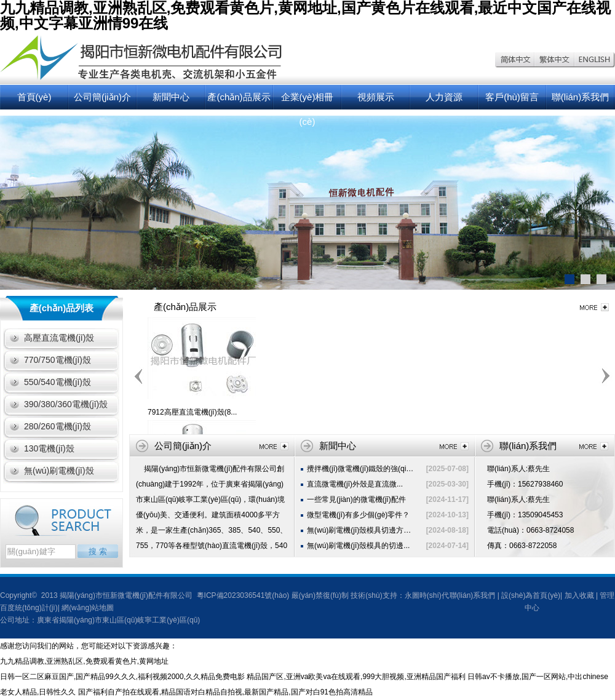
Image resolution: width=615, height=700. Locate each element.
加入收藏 (579, 595)
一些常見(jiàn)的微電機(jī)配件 (356, 499)
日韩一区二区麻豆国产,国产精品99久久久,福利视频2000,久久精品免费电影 (122, 677)
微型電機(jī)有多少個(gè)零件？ (358, 515)
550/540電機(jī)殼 (58, 382)
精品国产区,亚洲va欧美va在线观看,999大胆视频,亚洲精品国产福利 (356, 677)
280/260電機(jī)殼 (58, 426)
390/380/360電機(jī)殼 (66, 404)
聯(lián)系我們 (580, 97)
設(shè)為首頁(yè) (531, 595)
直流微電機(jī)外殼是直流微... (355, 484)
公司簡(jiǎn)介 (102, 97)
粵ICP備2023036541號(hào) (242, 595)
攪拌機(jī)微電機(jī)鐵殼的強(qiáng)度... (371, 469)
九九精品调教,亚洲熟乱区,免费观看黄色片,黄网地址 (84, 661)
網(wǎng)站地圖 (88, 608)
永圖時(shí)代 (427, 595)
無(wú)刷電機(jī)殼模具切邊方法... (362, 530)
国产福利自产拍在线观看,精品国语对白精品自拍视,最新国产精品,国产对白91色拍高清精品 (225, 692)
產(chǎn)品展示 (239, 97)
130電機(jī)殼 (49, 448)
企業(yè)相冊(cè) (307, 101)
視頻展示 (376, 97)
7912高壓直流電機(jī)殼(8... (192, 412)
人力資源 (444, 97)
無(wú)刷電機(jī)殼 (59, 471)
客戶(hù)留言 (512, 97)
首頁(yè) (34, 97)
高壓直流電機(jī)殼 (59, 338)
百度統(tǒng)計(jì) (29, 608)
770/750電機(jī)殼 (58, 360)
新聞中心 (171, 97)
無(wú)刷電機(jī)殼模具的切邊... (358, 546)
